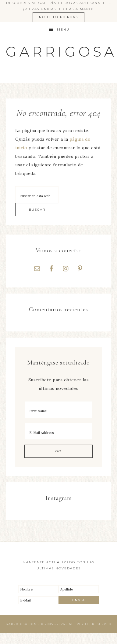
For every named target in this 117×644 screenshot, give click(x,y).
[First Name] (58, 410)
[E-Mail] (38, 600)
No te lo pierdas (58, 17)
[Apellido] (79, 589)
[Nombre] (38, 589)
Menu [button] (63, 30)
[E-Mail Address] (58, 431)
